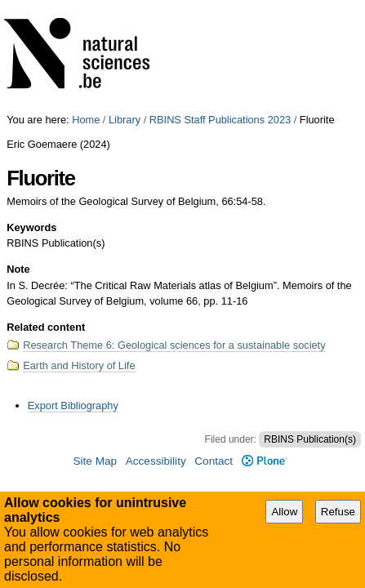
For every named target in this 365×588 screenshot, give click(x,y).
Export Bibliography (73, 292)
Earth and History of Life (79, 252)
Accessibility (156, 347)
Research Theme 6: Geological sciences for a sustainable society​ (174, 232)
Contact (214, 347)
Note (18, 156)
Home (86, 6)
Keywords (31, 114)
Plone (264, 347)
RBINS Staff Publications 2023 (220, 6)
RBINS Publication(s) (310, 326)
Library (125, 6)
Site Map (95, 347)
